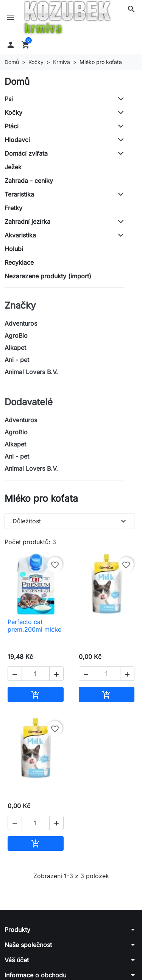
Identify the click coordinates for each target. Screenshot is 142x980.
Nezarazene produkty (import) (48, 276)
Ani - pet (17, 360)
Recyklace (19, 262)
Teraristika (19, 194)
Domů (17, 82)
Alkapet (15, 348)
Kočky (13, 112)
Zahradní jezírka (27, 222)
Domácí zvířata (26, 153)
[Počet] (36, 674)
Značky (20, 305)
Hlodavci (17, 140)
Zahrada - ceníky (29, 181)
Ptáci (12, 126)
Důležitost (70, 521)
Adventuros (21, 323)
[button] (131, 9)
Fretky (13, 208)
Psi (9, 99)
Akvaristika (20, 235)
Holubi (14, 249)
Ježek (13, 167)
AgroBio (16, 336)
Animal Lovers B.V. (31, 372)
